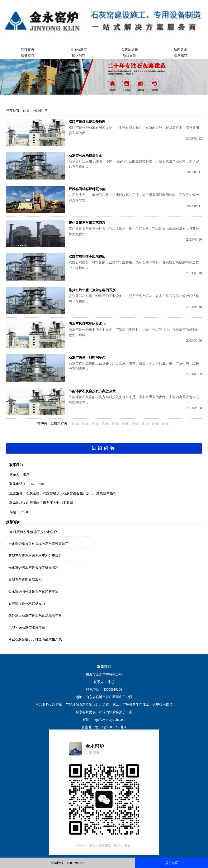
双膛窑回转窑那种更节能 (87, 189)
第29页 (136, 424)
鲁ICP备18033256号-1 (111, 727)
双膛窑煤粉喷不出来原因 (87, 256)
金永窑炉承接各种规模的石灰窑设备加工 (38, 544)
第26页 (106, 424)
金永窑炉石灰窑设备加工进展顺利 (33, 568)
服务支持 (28, 56)
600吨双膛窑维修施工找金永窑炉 (33, 532)
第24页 (86, 424)
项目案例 (129, 56)
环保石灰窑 (79, 49)
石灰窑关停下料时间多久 (87, 357)
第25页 (96, 424)
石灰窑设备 (129, 49)
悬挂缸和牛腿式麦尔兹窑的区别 (92, 290)
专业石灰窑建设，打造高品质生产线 (35, 639)
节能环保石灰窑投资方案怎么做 (92, 391)
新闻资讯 (180, 49)
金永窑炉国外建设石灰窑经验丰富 (33, 592)
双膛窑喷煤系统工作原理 (87, 122)
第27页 (116, 424)
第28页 (126, 424)
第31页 (156, 424)
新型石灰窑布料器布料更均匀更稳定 (35, 556)
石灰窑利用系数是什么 (85, 155)
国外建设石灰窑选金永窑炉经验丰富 (35, 615)
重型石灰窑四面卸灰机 (25, 580)
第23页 (76, 424)
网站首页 (28, 49)
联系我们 (180, 56)
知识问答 (79, 56)
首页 (26, 111)
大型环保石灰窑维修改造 (27, 627)
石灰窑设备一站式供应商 (27, 603)
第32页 (166, 424)
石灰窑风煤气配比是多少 (87, 324)
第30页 (146, 424)
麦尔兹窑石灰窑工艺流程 (87, 223)
